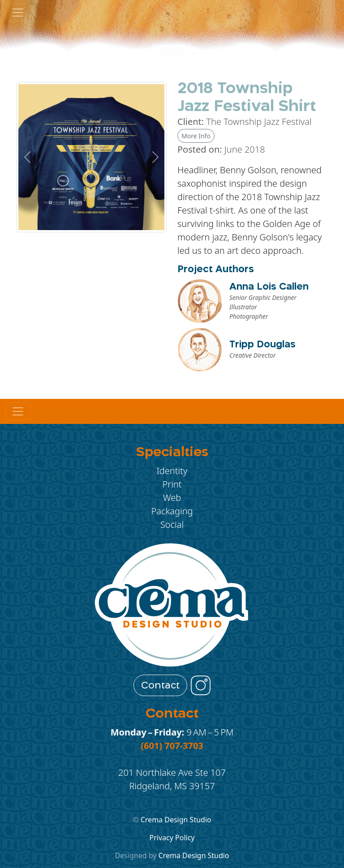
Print (172, 484)
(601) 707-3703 (172, 746)
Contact (160, 685)
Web (172, 498)
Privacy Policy (172, 838)
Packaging (172, 511)
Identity (172, 471)
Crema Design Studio (176, 820)
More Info (196, 136)
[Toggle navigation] (18, 411)
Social (172, 524)
